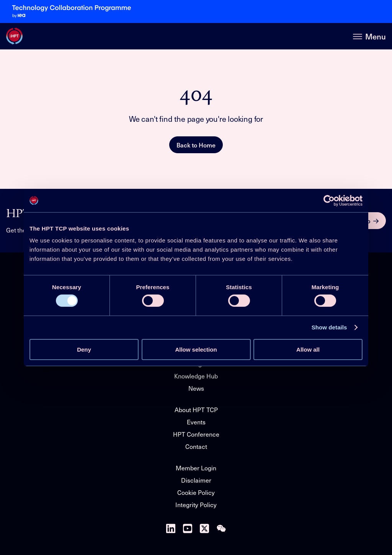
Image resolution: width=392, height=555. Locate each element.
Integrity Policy (196, 505)
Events (196, 422)
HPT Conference (196, 434)
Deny (84, 350)
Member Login (196, 468)
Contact (196, 446)
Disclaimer (196, 480)
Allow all (308, 350)
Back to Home (196, 145)
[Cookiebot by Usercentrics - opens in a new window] (329, 200)
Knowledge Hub (196, 376)
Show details (329, 327)
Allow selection (196, 350)
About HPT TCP (196, 410)
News (196, 388)
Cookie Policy (196, 492)
